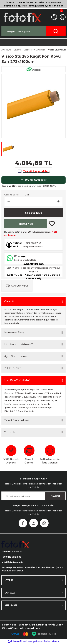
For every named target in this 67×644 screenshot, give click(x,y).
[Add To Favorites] (52, 224)
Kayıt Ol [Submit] (55, 496)
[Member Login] (54, 17)
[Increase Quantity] (60, 201)
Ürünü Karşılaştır (34, 180)
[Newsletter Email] (33, 496)
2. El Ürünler (13, 368)
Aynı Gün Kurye (20, 286)
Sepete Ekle (34, 213)
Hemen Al (26, 224)
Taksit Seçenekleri (17, 420)
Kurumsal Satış (14, 332)
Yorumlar (10, 432)
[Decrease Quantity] (7, 201)
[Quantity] (33, 201)
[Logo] (22, 17)
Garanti (9, 301)
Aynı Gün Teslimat (16, 356)
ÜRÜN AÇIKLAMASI (18, 380)
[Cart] (63, 17)
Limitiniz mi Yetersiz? (19, 344)
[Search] (33, 31)
